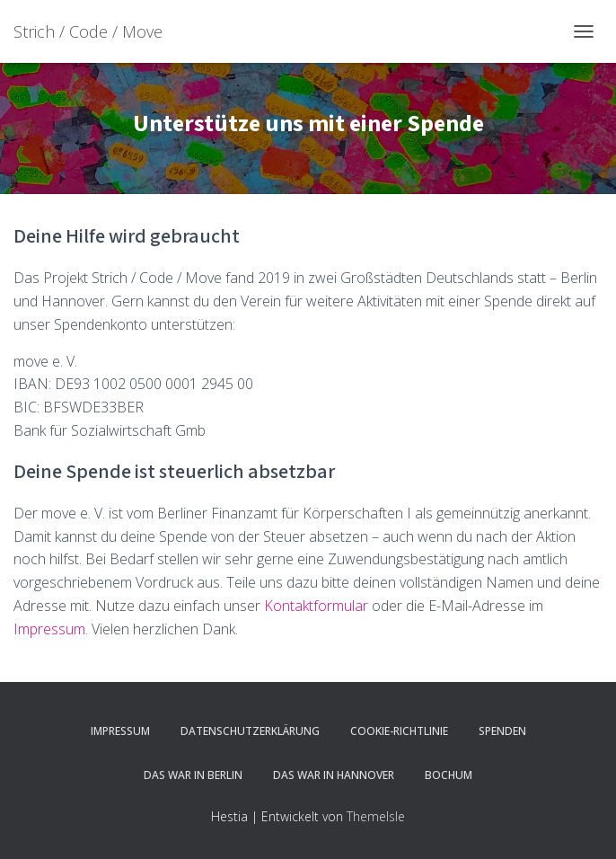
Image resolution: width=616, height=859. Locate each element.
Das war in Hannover (334, 775)
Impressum (49, 629)
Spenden (502, 731)
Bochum (449, 775)
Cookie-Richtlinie (399, 731)
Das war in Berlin (193, 775)
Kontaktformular (316, 606)
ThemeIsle (376, 816)
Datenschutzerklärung (250, 731)
